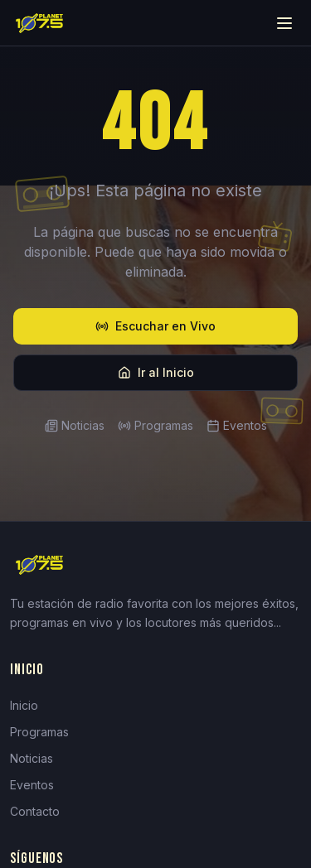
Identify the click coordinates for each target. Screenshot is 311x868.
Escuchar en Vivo (155, 326)
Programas (155, 425)
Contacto (35, 811)
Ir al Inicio (156, 372)
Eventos (237, 425)
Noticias (75, 425)
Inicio (24, 705)
